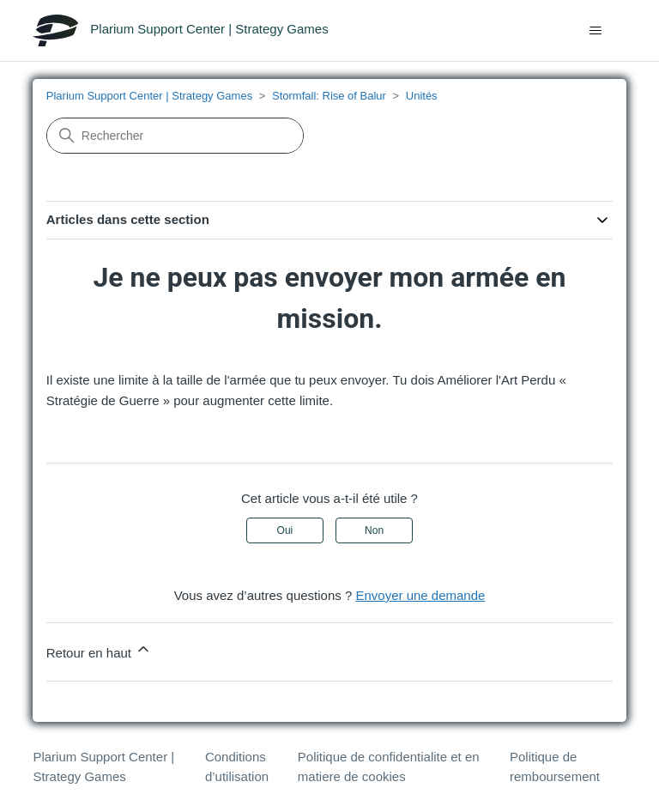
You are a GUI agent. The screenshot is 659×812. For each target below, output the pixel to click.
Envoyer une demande (420, 595)
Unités (422, 96)
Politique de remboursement (555, 767)
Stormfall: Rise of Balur (329, 96)
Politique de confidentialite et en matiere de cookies (389, 767)
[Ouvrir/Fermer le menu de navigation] (596, 31)
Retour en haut (99, 650)
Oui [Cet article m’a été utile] (285, 530)
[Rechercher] (175, 136)
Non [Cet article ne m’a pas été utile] (374, 530)
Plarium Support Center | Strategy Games (149, 96)
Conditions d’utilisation (237, 767)
